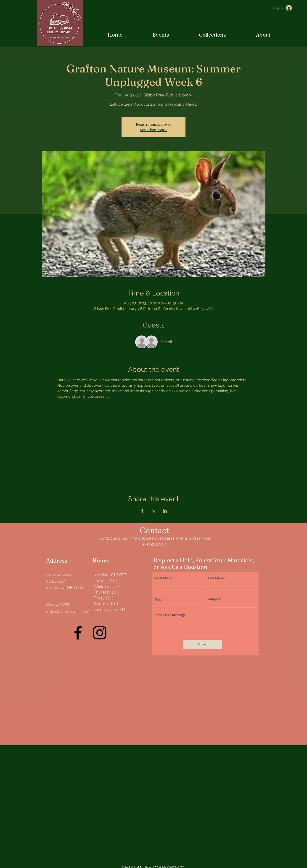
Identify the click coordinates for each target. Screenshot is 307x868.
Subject (214, 599)
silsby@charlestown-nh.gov (68, 611)
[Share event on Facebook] (142, 511)
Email (159, 599)
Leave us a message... (172, 615)
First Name (164, 578)
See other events (154, 130)
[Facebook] (78, 633)
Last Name (216, 578)
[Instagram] (100, 633)
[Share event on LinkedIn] (165, 511)
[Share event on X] (154, 511)
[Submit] (203, 644)
